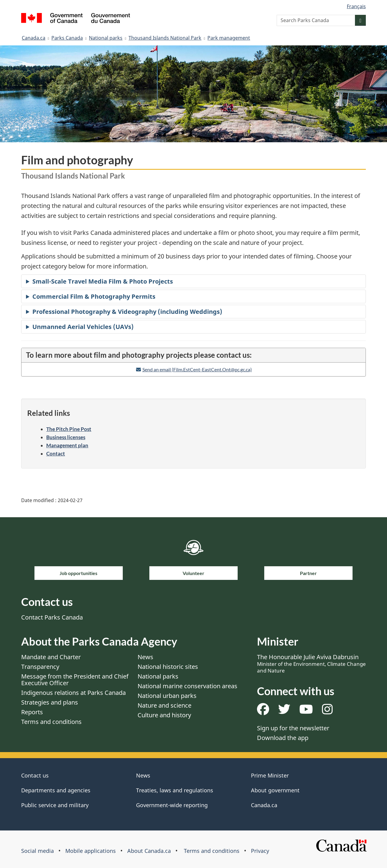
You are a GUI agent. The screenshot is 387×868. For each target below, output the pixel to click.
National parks (106, 38)
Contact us (35, 775)
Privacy (260, 851)
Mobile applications (91, 851)
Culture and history (164, 715)
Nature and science (164, 705)
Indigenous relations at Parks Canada (73, 693)
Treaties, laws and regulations (175, 790)
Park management (229, 38)
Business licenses (66, 437)
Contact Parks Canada (52, 617)
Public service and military (55, 805)
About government (275, 790)
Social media (37, 851)
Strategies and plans (50, 702)
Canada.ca (34, 38)
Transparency (40, 667)
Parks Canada (67, 38)
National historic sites (168, 667)
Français (356, 6)
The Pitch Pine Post (69, 429)
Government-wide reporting (172, 805)
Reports (32, 712)
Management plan (67, 445)
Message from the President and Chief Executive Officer (75, 680)
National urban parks (167, 696)
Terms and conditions (51, 722)
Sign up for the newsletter (293, 728)
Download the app (283, 738)
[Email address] (194, 369)
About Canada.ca (149, 851)
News (145, 657)
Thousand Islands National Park (165, 38)
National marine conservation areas (187, 686)
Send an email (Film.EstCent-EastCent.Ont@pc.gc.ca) (197, 369)
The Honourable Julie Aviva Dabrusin (311, 663)
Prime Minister (270, 775)
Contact (56, 454)
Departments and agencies (56, 790)
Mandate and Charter (51, 657)
